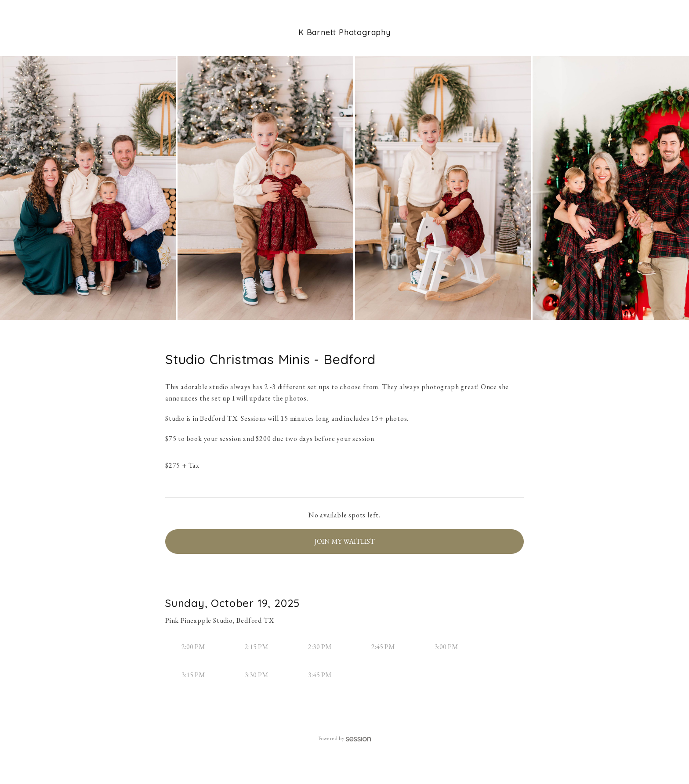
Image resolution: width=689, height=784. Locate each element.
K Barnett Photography (344, 32)
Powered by (345, 738)
